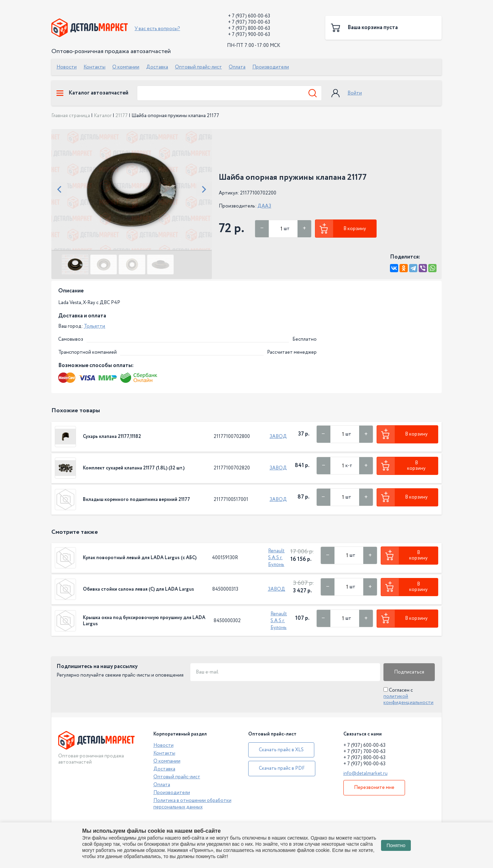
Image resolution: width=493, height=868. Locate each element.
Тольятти (94, 326)
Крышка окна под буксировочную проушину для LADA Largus (144, 621)
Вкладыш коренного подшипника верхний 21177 (136, 500)
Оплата (237, 67)
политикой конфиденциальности (408, 700)
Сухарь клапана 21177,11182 (112, 437)
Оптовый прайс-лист (198, 67)
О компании (126, 67)
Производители (271, 67)
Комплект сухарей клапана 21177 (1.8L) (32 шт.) (134, 468)
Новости (67, 67)
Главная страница (71, 116)
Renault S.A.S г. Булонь (276, 558)
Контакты (94, 67)
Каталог (103, 116)
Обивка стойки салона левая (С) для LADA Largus (138, 589)
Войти (355, 93)
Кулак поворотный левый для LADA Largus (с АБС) (140, 558)
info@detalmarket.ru (365, 773)
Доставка (157, 67)
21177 (122, 116)
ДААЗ (264, 206)
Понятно (396, 845)
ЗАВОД (278, 437)
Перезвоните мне (374, 788)
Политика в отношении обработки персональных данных (192, 804)
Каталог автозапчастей (92, 93)
